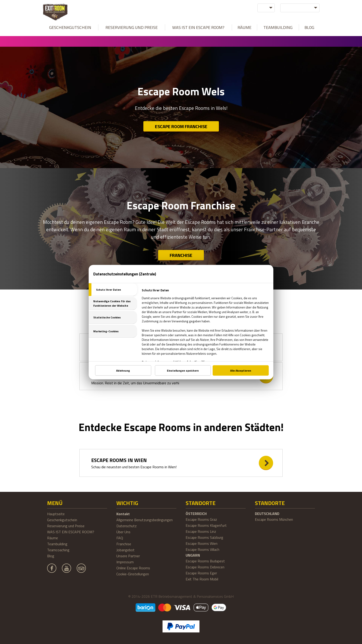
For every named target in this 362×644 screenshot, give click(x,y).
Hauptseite (56, 514)
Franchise (181, 255)
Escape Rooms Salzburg (204, 537)
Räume (244, 27)
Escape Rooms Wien (202, 543)
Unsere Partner (128, 556)
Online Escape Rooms (133, 568)
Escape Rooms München (274, 519)
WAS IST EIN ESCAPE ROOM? (198, 27)
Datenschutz (127, 526)
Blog (309, 27)
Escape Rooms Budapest (205, 561)
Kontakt (123, 514)
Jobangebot (125, 550)
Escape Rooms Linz (201, 531)
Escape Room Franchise (181, 126)
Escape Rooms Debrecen (205, 567)
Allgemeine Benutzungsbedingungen (145, 520)
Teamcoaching (58, 550)
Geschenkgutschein (70, 27)
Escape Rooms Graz (201, 519)
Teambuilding (278, 27)
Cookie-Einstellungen (133, 574)
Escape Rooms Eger (201, 573)
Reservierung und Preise (132, 27)
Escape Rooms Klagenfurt (206, 525)
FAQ (120, 538)
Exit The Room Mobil (202, 579)
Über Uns (123, 532)
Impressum (125, 562)
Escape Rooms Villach (202, 549)
